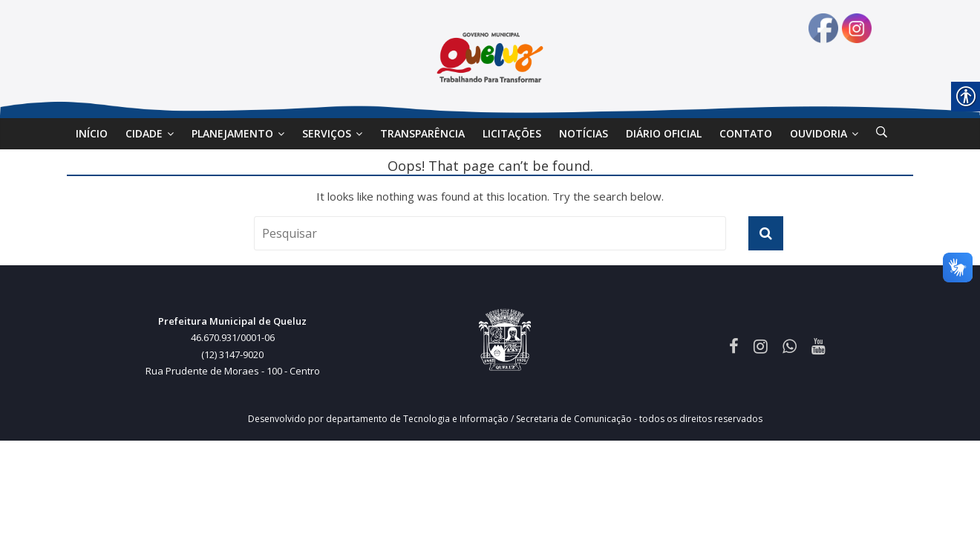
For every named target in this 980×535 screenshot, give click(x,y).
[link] (882, 134)
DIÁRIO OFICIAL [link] (664, 133)
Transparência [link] (422, 133)
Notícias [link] (584, 133)
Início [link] (92, 133)
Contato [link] (746, 133)
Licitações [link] (512, 133)
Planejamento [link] (232, 133)
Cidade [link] (144, 133)
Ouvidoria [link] (819, 133)
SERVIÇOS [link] (327, 133)
